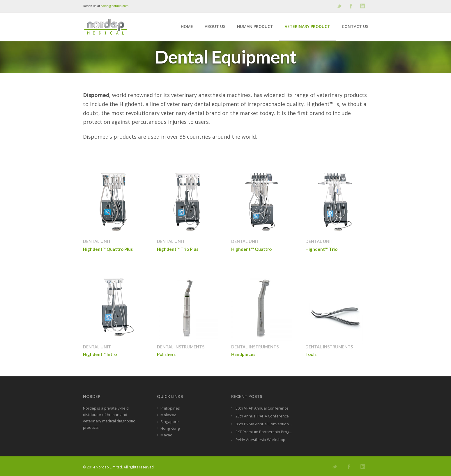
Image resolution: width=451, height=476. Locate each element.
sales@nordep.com (115, 6)
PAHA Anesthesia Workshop (260, 440)
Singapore (170, 422)
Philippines (170, 408)
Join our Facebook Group (351, 6)
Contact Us (355, 26)
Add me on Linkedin (362, 6)
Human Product (255, 26)
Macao (166, 435)
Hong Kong (170, 428)
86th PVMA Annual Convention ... (263, 424)
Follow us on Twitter (339, 6)
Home (187, 26)
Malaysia (168, 415)
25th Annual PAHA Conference (262, 416)
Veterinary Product (307, 26)
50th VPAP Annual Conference (262, 408)
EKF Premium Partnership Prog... (263, 432)
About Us (215, 26)
